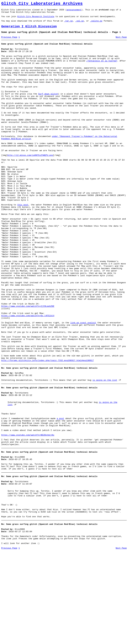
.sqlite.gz (96, 24)
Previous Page (9, 41)
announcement (74, 11)
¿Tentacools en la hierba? (102, 68)
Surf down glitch (48, 108)
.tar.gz (69, 24)
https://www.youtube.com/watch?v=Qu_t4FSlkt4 (28, 374)
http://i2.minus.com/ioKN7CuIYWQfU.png (30, 181)
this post (23, 241)
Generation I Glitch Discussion (29, 30)
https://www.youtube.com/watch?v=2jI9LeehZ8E (28, 362)
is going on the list (105, 449)
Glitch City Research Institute (36, 19)
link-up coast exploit (83, 382)
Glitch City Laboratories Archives (42, 4)
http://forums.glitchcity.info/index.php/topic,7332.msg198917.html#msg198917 (47, 427)
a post (60, 493)
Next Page (121, 41)
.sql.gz (80, 24)
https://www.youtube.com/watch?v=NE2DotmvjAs (28, 512)
